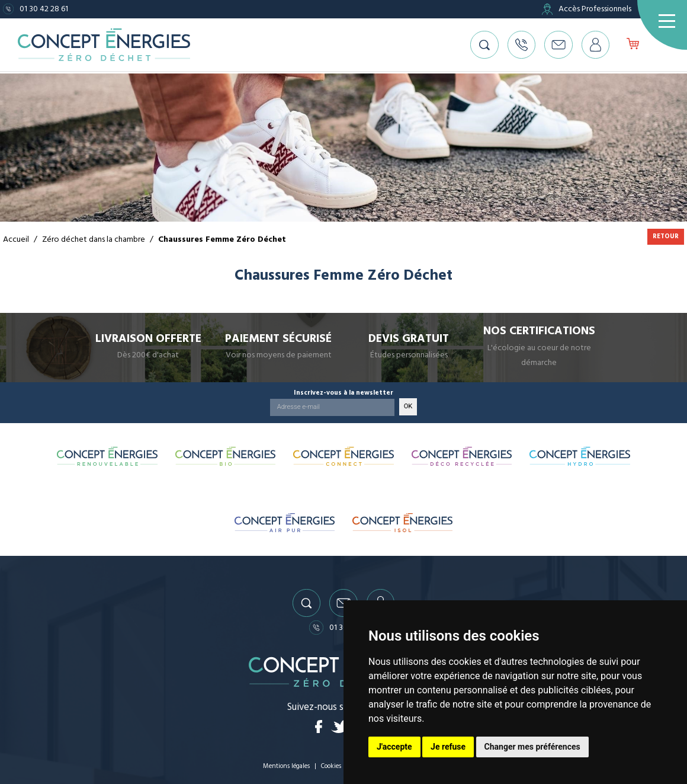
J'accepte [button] (394, 747)
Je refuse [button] (448, 747)
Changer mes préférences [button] (532, 747)
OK (408, 404)
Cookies (332, 766)
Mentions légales (286, 766)
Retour (666, 236)
